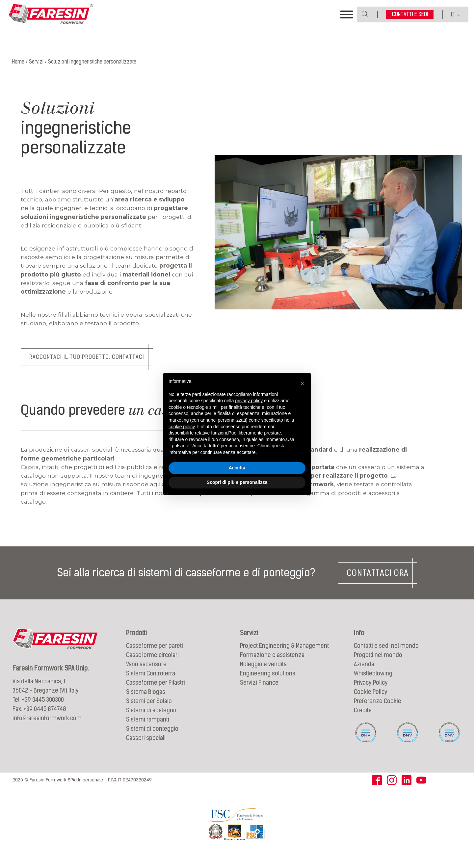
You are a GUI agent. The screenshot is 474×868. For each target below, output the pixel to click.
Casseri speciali (146, 746)
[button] (302, 383)
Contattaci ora (378, 581)
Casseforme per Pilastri (156, 691)
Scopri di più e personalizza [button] (237, 482)
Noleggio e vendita (263, 673)
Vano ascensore (146, 673)
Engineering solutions (268, 682)
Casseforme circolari (152, 663)
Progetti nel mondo (378, 663)
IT (453, 17)
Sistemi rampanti (148, 728)
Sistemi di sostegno (151, 719)
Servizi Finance (259, 691)
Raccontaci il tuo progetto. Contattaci (88, 364)
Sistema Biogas (146, 700)
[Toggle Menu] (347, 17)
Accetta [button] (237, 468)
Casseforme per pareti (155, 654)
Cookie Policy (371, 700)
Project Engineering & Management (284, 654)
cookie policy (182, 427)
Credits (363, 719)
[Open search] (365, 17)
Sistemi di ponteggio (152, 737)
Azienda (364, 673)
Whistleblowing (373, 682)
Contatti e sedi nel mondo (386, 654)
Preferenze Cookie (378, 710)
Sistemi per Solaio (149, 710)
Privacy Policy (371, 691)
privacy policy (249, 401)
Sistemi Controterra (151, 682)
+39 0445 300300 (43, 708)
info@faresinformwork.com (47, 726)
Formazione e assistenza (272, 663)
